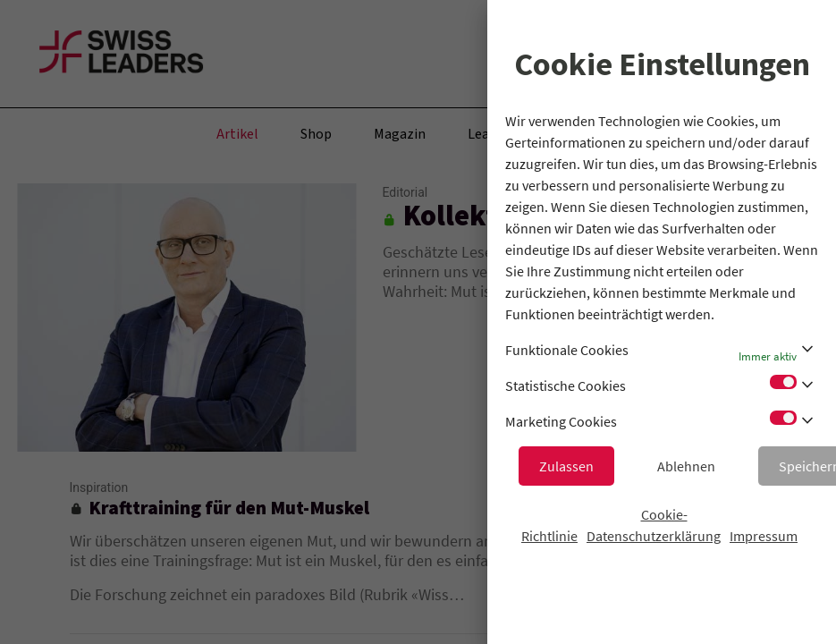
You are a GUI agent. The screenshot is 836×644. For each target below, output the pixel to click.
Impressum (764, 536)
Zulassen (566, 466)
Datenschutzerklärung (654, 536)
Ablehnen (686, 466)
